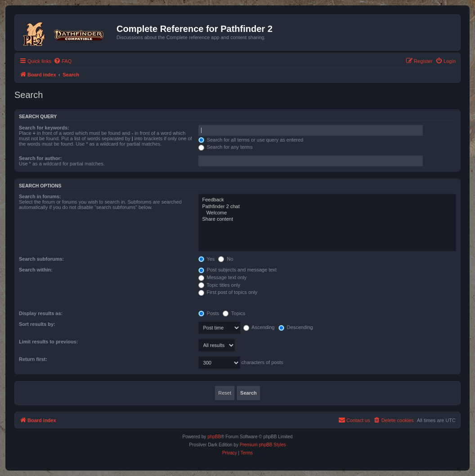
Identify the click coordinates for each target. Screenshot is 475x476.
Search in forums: (40, 196)
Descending (296, 327)
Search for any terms (226, 147)
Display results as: (41, 313)
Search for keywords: (44, 128)
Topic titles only (219, 285)
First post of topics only (228, 292)
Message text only (223, 277)
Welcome (327, 213)
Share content (327, 219)
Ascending (259, 327)
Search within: (36, 270)
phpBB (214, 437)
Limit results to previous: (48, 342)
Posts (209, 313)
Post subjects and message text (237, 270)
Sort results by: (37, 324)
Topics (234, 313)
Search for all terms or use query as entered (251, 140)
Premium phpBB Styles (263, 445)
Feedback (327, 200)
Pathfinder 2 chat (327, 207)
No (226, 259)
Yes (207, 259)
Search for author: (40, 158)
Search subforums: (41, 259)
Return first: (33, 359)
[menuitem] (63, 61)
